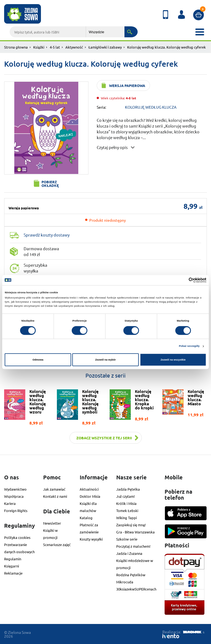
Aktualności (89, 489)
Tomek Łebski (127, 511)
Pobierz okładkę (50, 184)
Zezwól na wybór (106, 360)
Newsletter (52, 523)
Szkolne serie (127, 539)
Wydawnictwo (15, 489)
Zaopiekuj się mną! (131, 525)
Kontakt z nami (55, 496)
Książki (39, 47)
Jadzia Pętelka (128, 489)
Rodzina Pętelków (131, 575)
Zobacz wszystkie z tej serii (104, 438)
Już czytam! (126, 496)
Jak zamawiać (54, 489)
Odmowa (38, 360)
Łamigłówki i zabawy (105, 47)
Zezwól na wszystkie (173, 360)
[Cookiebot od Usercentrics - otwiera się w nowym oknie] (182, 280)
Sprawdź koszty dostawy (47, 235)
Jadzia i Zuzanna (129, 553)
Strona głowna (16, 47)
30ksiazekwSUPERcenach (136, 589)
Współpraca (14, 496)
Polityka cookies (17, 537)
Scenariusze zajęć (57, 545)
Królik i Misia (126, 503)
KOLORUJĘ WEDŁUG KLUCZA (151, 107)
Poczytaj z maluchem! (133, 546)
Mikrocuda (125, 582)
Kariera (10, 503)
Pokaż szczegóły (189, 346)
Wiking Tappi (127, 518)
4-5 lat (55, 47)
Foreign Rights (16, 511)
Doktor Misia (90, 496)
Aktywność (74, 47)
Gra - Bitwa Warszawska (135, 532)
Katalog (86, 518)
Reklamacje (13, 573)
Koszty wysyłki (91, 539)
